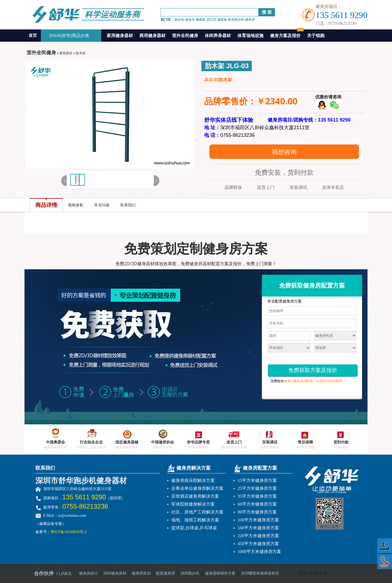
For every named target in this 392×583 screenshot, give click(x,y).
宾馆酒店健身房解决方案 (195, 496)
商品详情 (46, 205)
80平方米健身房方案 (257, 512)
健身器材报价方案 (220, 573)
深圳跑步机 (190, 573)
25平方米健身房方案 (257, 488)
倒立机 (212, 19)
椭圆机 (201, 19)
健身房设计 (88, 573)
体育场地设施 (250, 35)
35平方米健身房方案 (257, 496)
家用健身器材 (120, 35)
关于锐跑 (316, 35)
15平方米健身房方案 (257, 480)
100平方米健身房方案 (258, 520)
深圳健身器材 (115, 573)
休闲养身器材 (218, 35)
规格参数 (76, 205)
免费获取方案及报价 (313, 370)
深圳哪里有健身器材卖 (260, 573)
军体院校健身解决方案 (193, 504)
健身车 (190, 19)
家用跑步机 (236, 19)
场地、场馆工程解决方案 (195, 520)
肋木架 (81, 53)
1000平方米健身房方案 (259, 552)
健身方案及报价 (287, 34)
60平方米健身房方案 (257, 504)
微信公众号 (329, 527)
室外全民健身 (185, 35)
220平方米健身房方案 (258, 536)
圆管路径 (66, 53)
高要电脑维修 (313, 573)
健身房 (250, 19)
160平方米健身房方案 (258, 528)
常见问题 (102, 205)
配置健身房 (166, 573)
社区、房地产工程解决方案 (197, 512)
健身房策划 (141, 573)
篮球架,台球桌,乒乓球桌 (194, 528)
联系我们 (128, 205)
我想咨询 (284, 152)
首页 (33, 35)
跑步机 (179, 19)
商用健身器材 (152, 35)
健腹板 (222, 19)
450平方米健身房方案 (258, 544)
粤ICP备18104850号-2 (68, 532)
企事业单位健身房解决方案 (197, 488)
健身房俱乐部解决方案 (193, 480)
